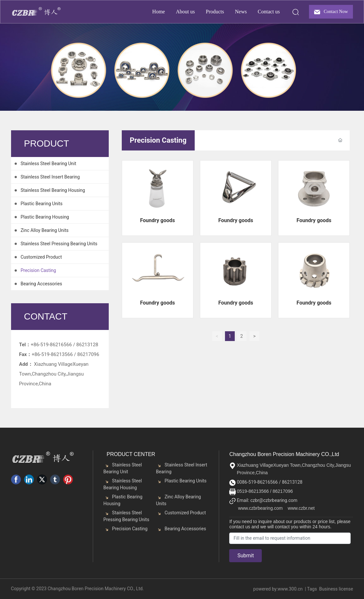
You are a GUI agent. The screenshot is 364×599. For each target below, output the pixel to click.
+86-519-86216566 (51, 345)
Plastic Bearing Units (185, 481)
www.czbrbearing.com (260, 508)
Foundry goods (157, 220)
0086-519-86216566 (258, 482)
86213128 (87, 345)
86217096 (283, 491)
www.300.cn (290, 589)
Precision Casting (130, 529)
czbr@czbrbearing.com (273, 500)
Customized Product (185, 513)
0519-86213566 (253, 491)
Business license (336, 589)
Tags (312, 589)
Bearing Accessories (185, 529)
